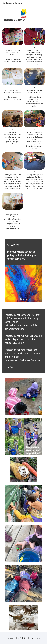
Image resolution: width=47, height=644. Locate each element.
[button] (44, 3)
